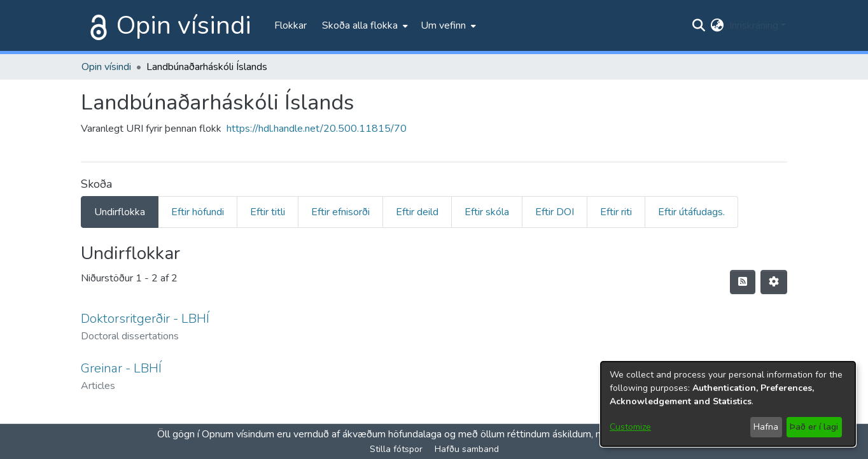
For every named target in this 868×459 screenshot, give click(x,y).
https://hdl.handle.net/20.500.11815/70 (317, 129)
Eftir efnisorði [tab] (340, 212)
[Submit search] (699, 25)
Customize (630, 427)
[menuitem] (364, 25)
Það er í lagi (814, 427)
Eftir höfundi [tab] (198, 212)
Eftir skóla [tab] (487, 212)
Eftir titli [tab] (268, 212)
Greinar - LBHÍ (121, 368)
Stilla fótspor (396, 449)
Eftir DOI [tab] (555, 212)
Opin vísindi (184, 25)
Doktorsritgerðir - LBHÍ (145, 319)
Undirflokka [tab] (120, 212)
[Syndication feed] (743, 282)
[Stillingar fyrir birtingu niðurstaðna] (774, 282)
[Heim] (96, 25)
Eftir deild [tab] (417, 212)
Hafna (766, 427)
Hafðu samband (467, 449)
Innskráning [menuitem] (754, 25)
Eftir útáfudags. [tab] (691, 212)
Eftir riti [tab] (616, 212)
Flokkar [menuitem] (290, 25)
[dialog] (728, 404)
